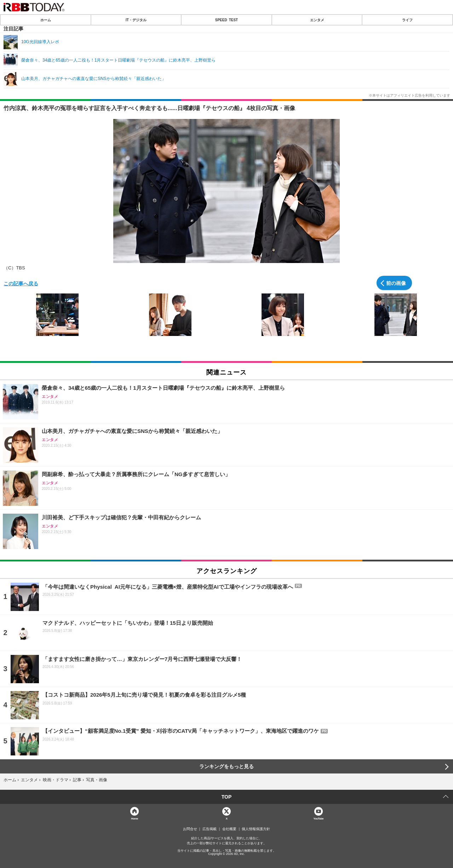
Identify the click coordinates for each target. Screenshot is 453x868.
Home (134, 818)
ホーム (46, 20)
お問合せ (190, 829)
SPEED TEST (226, 20)
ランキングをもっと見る (226, 766)
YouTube (319, 818)
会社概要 (229, 829)
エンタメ (317, 20)
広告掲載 (210, 829)
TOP (227, 797)
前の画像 (396, 283)
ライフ (407, 20)
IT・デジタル (136, 20)
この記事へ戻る (21, 283)
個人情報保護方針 (256, 829)
